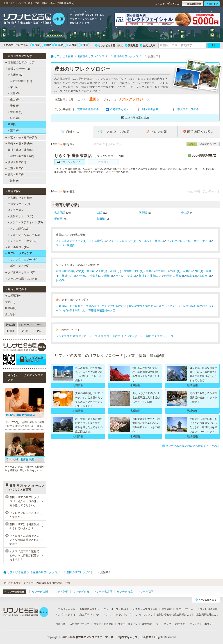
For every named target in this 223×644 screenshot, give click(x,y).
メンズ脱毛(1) (97, 241)
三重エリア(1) (15, 168)
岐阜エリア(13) (16, 162)
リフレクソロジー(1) (179, 241)
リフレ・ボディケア (19, 253)
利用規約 (180, 624)
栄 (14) (13, 87)
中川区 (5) (15, 112)
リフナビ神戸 (60, 592)
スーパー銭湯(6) (66, 245)
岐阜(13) (192, 276)
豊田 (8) (14, 130)
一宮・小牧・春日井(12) (21, 137)
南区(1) (150, 271)
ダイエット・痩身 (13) (23, 241)
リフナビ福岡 (146, 592)
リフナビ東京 (125, 592)
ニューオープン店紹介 (116, 609)
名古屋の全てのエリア (20, 62)
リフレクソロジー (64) (23, 260)
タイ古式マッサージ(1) (20, 272)
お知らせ (60, 624)
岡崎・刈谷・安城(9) (19, 144)
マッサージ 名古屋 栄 (97, 336)
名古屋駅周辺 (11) (20, 81)
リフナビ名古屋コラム (109, 46)
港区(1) (176, 271)
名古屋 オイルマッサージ (127, 336)
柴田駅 (101, 219)
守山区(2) (115, 271)
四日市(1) (205, 276)
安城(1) (131, 276)
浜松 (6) (14, 181)
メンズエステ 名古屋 (68, 336)
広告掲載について (80, 624)
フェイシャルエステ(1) (122, 241)
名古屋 (72, 45)
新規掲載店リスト (89, 609)
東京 (84, 45)
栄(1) (81, 271)
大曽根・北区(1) (133, 271)
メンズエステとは (65, 614)
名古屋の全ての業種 (19, 198)
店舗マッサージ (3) (20, 216)
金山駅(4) (11, 314)
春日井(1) (96, 276)
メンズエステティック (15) (25, 222)
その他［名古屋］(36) (20, 156)
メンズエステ (15, 210)
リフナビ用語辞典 (207, 609)
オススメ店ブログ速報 (145, 609)
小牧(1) (83, 276)
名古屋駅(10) (13, 296)
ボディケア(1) (202, 241)
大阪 (36, 45)
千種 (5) (14, 106)
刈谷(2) (120, 276)
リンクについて (144, 614)
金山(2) (91, 271)
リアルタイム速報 (65, 609)
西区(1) (199, 271)
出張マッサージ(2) (18, 69)
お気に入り (148, 46)
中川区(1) (163, 271)
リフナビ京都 (81, 592)
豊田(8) (11, 124)
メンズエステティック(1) (71, 241)
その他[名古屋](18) (173, 276)
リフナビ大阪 (40, 592)
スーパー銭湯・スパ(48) (21, 279)
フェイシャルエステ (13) (24, 235)
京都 (59, 45)
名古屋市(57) (14, 75)
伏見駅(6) (11, 308)
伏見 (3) (14, 93)
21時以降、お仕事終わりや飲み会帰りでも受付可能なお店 (91, 306)
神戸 (48, 45)
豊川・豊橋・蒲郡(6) (19, 150)
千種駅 (58, 219)
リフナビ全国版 (15, 592)
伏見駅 (143, 213)
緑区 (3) (14, 118)
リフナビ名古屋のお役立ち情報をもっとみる (191, 446)
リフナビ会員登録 (104, 624)
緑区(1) (187, 271)
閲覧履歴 (131, 46)
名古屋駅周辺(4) (66, 271)
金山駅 (185, 213)
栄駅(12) (10, 302)
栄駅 (99, 213)
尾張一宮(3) (69, 276)
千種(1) (103, 271)
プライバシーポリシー (202, 624)
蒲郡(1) (154, 276)
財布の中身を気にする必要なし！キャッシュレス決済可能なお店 (168, 306)
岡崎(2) (109, 276)
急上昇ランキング (89, 614)
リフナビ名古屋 (103, 592)
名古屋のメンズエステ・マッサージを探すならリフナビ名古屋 (113, 637)
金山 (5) (14, 100)
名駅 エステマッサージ (159, 336)
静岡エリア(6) (15, 174)
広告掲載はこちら (184, 614)
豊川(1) (143, 276)
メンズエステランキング (117, 614)
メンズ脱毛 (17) (19, 229)
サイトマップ (164, 624)
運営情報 (147, 624)
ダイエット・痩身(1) (151, 241)
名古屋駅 (60, 213)
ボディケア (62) (19, 266)
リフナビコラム (185, 609)
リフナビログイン (128, 624)
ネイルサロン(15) (17, 247)
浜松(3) (60, 280)
